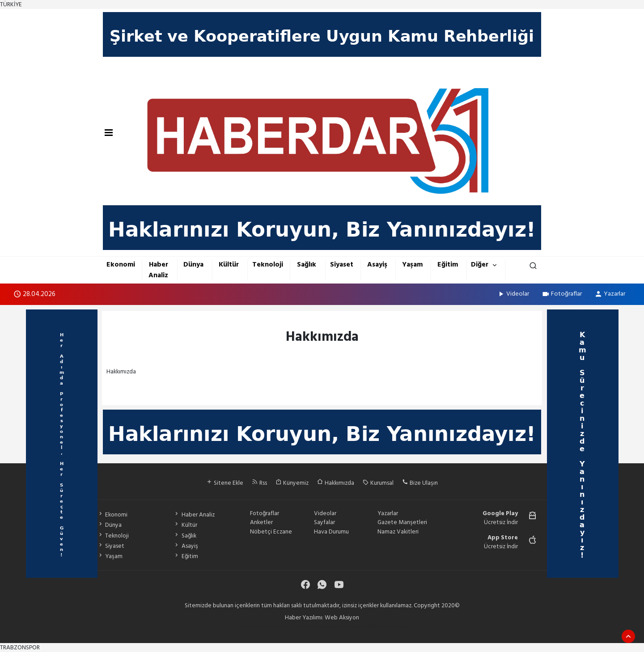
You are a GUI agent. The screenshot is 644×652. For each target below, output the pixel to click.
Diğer (480, 265)
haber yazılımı (254, 627)
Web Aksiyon (342, 618)
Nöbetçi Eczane (271, 532)
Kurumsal (378, 483)
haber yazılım (359, 627)
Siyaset (342, 265)
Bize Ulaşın (420, 483)
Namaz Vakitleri (398, 532)
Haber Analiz (158, 270)
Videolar (513, 294)
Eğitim (448, 265)
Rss (259, 483)
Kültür (229, 265)
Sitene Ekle (225, 483)
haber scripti (324, 627)
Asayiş (377, 265)
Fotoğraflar (562, 294)
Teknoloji (268, 265)
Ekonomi (121, 265)
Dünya (193, 265)
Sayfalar (324, 522)
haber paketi (290, 627)
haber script (393, 627)
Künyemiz (292, 483)
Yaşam (412, 265)
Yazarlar (610, 294)
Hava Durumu (331, 532)
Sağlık (307, 265)
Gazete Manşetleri (402, 522)
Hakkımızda (336, 483)
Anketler (261, 522)
